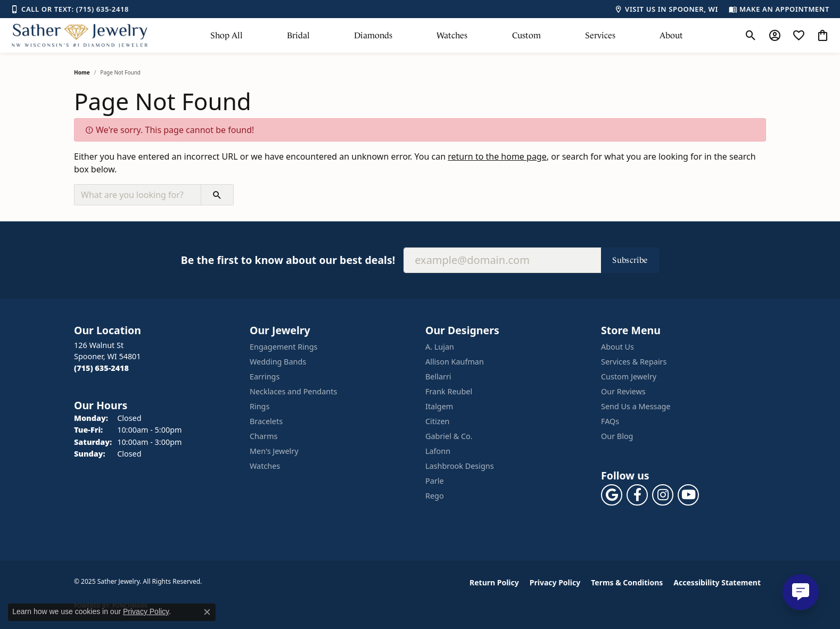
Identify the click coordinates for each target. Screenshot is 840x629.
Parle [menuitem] (435, 481)
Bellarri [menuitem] (438, 376)
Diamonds (373, 35)
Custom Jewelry (629, 376)
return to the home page (497, 156)
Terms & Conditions (627, 582)
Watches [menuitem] (265, 466)
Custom (526, 35)
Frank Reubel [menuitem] (449, 391)
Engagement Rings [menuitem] (284, 347)
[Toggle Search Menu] (751, 36)
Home (82, 72)
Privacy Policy (555, 582)
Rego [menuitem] (435, 496)
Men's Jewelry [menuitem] (274, 451)
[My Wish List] (799, 36)
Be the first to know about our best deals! (288, 260)
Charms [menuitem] (263, 436)
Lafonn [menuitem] (438, 451)
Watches (452, 35)
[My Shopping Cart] (823, 36)
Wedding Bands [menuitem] (278, 362)
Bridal (298, 35)
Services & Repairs (634, 362)
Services (600, 35)
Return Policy (494, 582)
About (671, 35)
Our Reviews (623, 391)
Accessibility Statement (717, 582)
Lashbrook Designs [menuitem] (460, 466)
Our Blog (617, 436)
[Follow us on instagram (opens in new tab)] (663, 495)
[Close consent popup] (207, 612)
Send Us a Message (636, 406)
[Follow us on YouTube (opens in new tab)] (688, 495)
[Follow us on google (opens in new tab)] (612, 495)
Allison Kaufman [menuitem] (455, 362)
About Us (617, 347)
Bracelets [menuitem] (266, 421)
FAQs (610, 421)
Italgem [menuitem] (439, 406)
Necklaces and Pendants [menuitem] (293, 391)
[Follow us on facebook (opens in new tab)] (637, 495)
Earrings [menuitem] (265, 376)
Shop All (227, 35)
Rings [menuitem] (260, 406)
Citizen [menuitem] (438, 421)
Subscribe (630, 260)
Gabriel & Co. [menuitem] (449, 436)
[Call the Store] (101, 368)
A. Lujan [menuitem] (440, 347)
